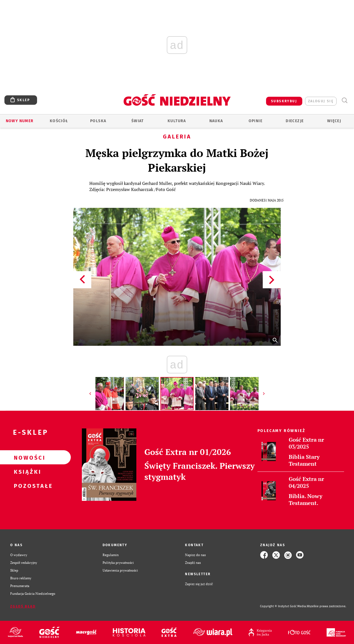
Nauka (216, 121)
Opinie (256, 121)
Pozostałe (27, 486)
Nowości (27, 457)
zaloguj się (321, 101)
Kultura (177, 121)
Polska (98, 121)
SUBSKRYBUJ (284, 101)
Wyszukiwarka (344, 100)
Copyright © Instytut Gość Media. (283, 606)
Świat (138, 121)
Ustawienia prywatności (120, 570)
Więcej (334, 121)
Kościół (59, 121)
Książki (27, 472)
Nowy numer (20, 121)
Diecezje (295, 121)
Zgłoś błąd (23, 606)
